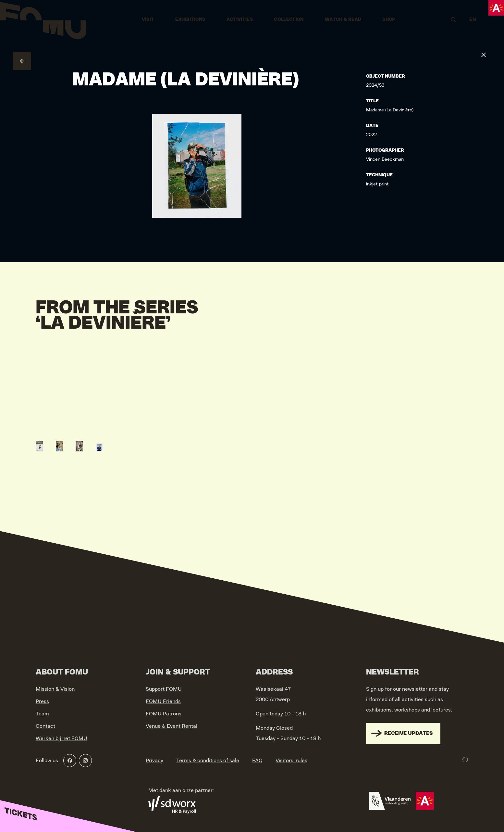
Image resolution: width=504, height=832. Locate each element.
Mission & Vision (55, 689)
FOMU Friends (163, 701)
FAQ (257, 761)
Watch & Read (343, 19)
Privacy (154, 761)
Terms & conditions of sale (208, 761)
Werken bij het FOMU (61, 738)
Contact (45, 726)
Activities (240, 19)
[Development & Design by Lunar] (465, 760)
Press (42, 701)
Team (42, 714)
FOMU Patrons (164, 714)
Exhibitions (190, 19)
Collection (289, 19)
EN (473, 19)
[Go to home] (43, 19)
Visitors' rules (291, 761)
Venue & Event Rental (172, 726)
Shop (389, 19)
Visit (148, 19)
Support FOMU (164, 689)
